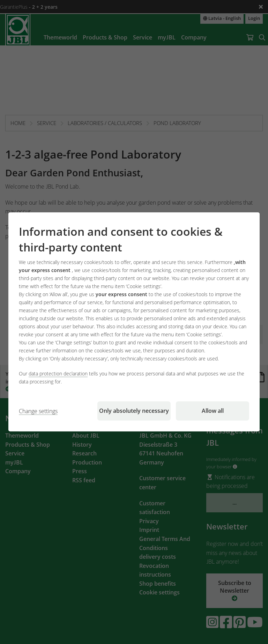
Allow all (213, 411)
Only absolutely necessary (134, 411)
